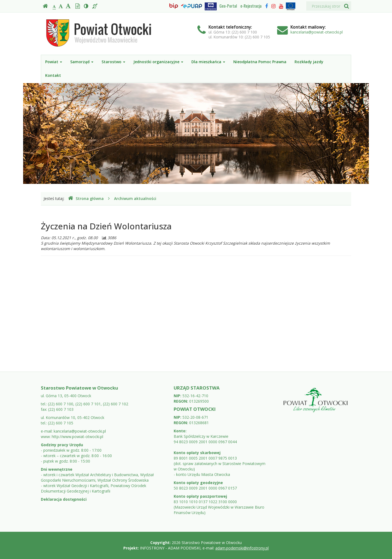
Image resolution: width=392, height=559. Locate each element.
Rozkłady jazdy (309, 62)
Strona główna (86, 198)
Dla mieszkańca (208, 62)
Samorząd (82, 62)
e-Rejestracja (251, 6)
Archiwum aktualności (135, 198)
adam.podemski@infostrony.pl (242, 548)
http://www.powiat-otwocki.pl (77, 437)
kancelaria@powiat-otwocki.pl (317, 32)
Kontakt (53, 75)
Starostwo (113, 62)
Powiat (54, 62)
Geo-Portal (228, 6)
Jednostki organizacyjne (158, 62)
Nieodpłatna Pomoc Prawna (260, 62)
